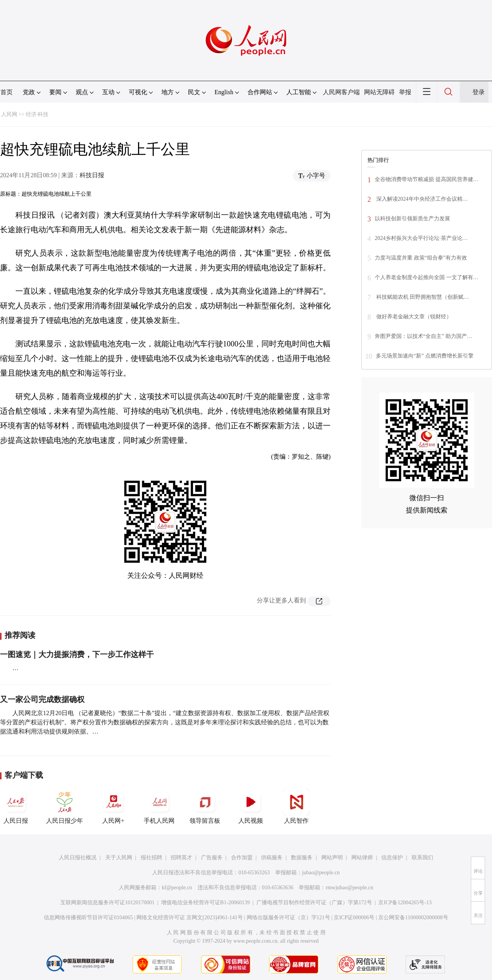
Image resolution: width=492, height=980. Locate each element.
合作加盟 (242, 858)
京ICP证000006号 (354, 918)
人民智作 (296, 806)
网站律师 (362, 858)
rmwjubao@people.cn (349, 888)
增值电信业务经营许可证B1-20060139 (205, 903)
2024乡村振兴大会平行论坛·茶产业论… (421, 238)
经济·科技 (37, 114)
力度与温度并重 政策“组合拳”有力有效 (421, 258)
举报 (405, 92)
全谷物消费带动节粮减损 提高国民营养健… (427, 179)
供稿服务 (272, 858)
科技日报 (92, 175)
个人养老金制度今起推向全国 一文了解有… (427, 277)
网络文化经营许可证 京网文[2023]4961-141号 (190, 918)
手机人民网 (159, 806)
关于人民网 (119, 858)
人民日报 (16, 806)
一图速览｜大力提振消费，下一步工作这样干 (77, 654)
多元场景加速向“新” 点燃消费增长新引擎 (425, 356)
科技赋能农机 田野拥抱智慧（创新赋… (422, 297)
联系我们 (422, 858)
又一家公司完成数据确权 (42, 699)
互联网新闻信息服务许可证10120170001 (107, 903)
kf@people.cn (177, 888)
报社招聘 (151, 858)
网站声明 (332, 858)
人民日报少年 (65, 806)
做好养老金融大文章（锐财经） (413, 317)
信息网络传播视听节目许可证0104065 (88, 918)
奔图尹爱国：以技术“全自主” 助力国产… (424, 336)
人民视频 (251, 806)
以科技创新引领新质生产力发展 (412, 219)
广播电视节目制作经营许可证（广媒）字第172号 (314, 903)
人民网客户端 (341, 92)
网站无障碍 (379, 92)
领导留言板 (205, 806)
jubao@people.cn (321, 873)
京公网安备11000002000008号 (413, 918)
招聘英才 (181, 858)
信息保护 (392, 858)
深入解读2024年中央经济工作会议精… (421, 199)
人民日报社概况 (78, 858)
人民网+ (113, 806)
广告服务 (212, 858)
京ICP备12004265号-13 (405, 903)
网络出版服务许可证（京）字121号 (288, 918)
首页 (7, 92)
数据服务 (302, 858)
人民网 (9, 114)
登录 (479, 92)
